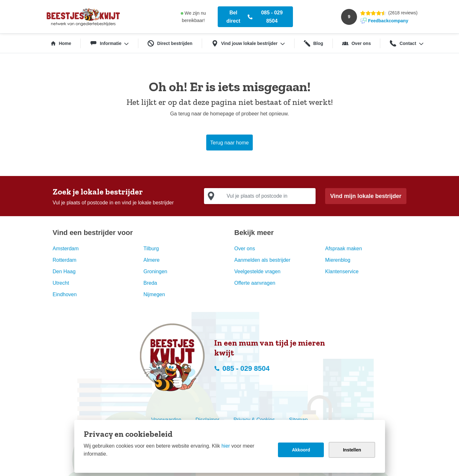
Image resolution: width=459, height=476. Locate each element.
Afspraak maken (344, 249)
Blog (313, 43)
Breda (150, 283)
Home (61, 43)
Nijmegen (154, 294)
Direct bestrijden (170, 43)
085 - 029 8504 (272, 17)
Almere (152, 260)
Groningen (155, 271)
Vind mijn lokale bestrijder (366, 196)
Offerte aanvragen (255, 283)
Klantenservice (342, 271)
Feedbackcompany (388, 21)
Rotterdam (65, 260)
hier (226, 446)
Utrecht (61, 283)
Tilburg (151, 249)
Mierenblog (338, 260)
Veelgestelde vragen (257, 271)
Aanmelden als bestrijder (262, 260)
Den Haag (64, 271)
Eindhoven (65, 294)
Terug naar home (230, 143)
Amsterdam (66, 249)
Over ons (357, 43)
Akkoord (301, 450)
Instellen (352, 450)
